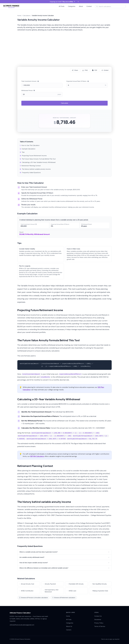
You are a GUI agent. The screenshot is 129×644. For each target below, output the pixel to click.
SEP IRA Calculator (37, 456)
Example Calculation (29, 149)
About (81, 6)
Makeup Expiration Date (99, 591)
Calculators (27, 16)
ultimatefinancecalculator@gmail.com (22, 625)
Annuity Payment (49, 584)
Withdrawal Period (28, 90)
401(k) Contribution (26, 591)
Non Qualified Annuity (99, 584)
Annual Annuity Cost (26, 584)
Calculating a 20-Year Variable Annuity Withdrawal (39, 162)
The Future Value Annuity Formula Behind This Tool (39, 159)
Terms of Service (100, 626)
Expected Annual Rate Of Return (78, 81)
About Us (69, 626)
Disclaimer (98, 619)
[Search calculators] (112, 6)
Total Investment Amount (30, 81)
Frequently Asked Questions (31, 173)
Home (19, 16)
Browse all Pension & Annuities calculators (33, 598)
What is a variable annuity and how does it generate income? (64, 552)
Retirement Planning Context (31, 166)
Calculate (64, 103)
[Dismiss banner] (78, 2)
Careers (69, 630)
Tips (23, 152)
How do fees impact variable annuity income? (64, 563)
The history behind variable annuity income (36, 169)
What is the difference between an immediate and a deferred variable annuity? (64, 568)
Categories (72, 6)
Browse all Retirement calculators (64, 598)
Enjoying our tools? (63, 2)
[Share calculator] (75, 70)
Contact (89, 6)
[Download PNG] (85, 70)
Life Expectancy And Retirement (50, 591)
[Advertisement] (64, 46)
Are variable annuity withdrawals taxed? (64, 557)
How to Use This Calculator (30, 145)
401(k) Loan (71, 591)
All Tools (62, 6)
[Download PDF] (95, 70)
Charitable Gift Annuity (75, 584)
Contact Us (98, 616)
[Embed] (105, 70)
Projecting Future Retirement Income (34, 156)
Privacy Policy (99, 623)
